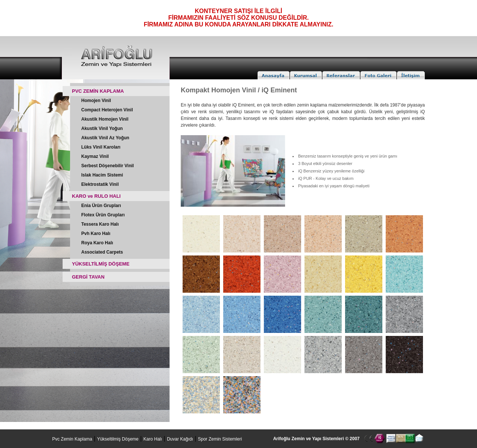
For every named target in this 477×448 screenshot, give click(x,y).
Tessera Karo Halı (100, 224)
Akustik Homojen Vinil (105, 119)
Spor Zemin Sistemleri (220, 439)
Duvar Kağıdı (180, 439)
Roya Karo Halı (97, 243)
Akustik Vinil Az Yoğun (105, 138)
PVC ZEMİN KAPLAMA (98, 91)
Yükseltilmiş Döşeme (118, 439)
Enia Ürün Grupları (101, 206)
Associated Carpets (102, 252)
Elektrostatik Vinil (100, 184)
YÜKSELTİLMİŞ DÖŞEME (101, 264)
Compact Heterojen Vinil (107, 110)
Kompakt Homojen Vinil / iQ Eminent (239, 90)
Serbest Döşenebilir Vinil (108, 166)
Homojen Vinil (96, 101)
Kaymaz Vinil (95, 156)
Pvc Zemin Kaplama (72, 439)
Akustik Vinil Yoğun (102, 128)
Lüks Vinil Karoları (101, 147)
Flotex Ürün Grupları (103, 215)
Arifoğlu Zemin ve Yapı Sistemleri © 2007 (316, 439)
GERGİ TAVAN (88, 277)
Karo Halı (153, 439)
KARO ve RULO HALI (96, 196)
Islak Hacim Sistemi (102, 175)
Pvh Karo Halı (96, 233)
